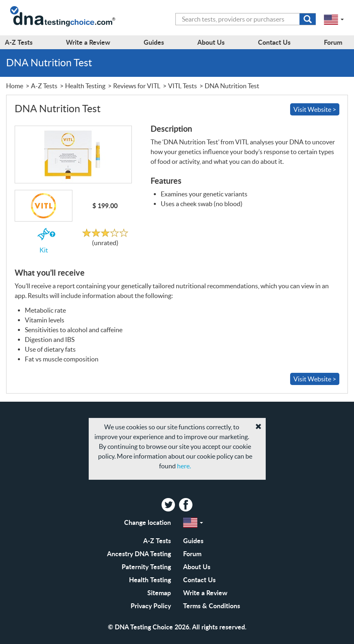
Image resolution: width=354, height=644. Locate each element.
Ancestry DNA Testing (139, 554)
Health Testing (150, 580)
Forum (192, 554)
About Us (197, 567)
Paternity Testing (146, 567)
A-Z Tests (157, 541)
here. (184, 466)
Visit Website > (315, 109)
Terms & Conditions (212, 606)
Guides (193, 541)
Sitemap (159, 593)
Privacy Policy (151, 606)
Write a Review (205, 593)
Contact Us (199, 580)
